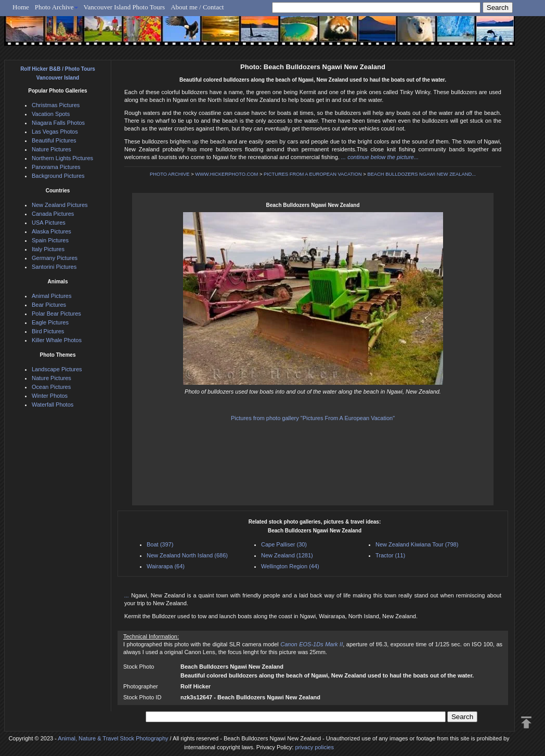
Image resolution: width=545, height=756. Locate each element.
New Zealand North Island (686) (187, 555)
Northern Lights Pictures (62, 158)
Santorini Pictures (54, 267)
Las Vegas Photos (55, 132)
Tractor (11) (390, 555)
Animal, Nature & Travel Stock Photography (113, 738)
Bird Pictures (48, 331)
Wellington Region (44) (290, 566)
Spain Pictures (50, 240)
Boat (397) (160, 544)
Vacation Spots (51, 114)
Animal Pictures (51, 296)
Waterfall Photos (53, 405)
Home (21, 7)
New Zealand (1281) (287, 555)
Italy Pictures (48, 249)
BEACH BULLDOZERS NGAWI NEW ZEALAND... (421, 174)
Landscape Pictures (57, 369)
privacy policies (314, 747)
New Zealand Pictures (60, 205)
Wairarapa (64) (166, 566)
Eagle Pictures (50, 322)
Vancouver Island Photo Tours (125, 7)
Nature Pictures (51, 149)
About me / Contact (197, 7)
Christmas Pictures (56, 105)
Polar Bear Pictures (56, 314)
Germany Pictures (55, 258)
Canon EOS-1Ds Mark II (312, 644)
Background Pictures (58, 176)
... (128, 595)
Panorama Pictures (56, 167)
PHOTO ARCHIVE (170, 174)
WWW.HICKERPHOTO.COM (226, 174)
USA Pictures (49, 223)
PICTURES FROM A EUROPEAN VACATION (313, 174)
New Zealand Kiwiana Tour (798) (417, 544)
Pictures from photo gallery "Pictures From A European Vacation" (313, 418)
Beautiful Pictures (54, 140)
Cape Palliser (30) (284, 544)
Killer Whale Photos (57, 340)
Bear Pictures (49, 305)
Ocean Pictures (51, 387)
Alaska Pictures (51, 231)
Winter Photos (50, 396)
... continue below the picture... (380, 157)
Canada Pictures (53, 214)
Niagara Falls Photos (58, 123)
